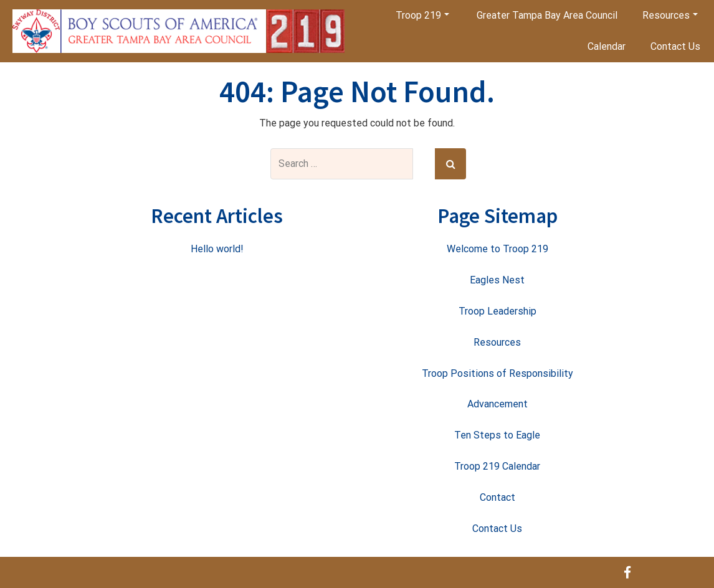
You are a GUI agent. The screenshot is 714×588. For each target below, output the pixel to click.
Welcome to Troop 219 (497, 249)
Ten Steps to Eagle (497, 435)
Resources (670, 15)
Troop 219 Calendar (497, 466)
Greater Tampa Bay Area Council (547, 15)
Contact (497, 497)
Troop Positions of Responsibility (497, 373)
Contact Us (675, 46)
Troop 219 (422, 15)
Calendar (607, 46)
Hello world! (217, 249)
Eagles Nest (497, 280)
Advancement (497, 404)
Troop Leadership (497, 311)
